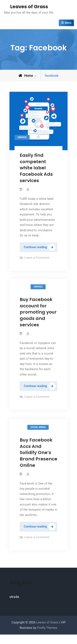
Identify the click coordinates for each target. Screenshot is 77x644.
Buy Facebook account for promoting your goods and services (38, 312)
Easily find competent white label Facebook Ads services (36, 168)
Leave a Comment (37, 258)
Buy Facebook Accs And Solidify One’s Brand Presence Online (38, 453)
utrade (14, 597)
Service (22, 137)
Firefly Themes (47, 628)
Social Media (38, 428)
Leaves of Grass (29, 7)
